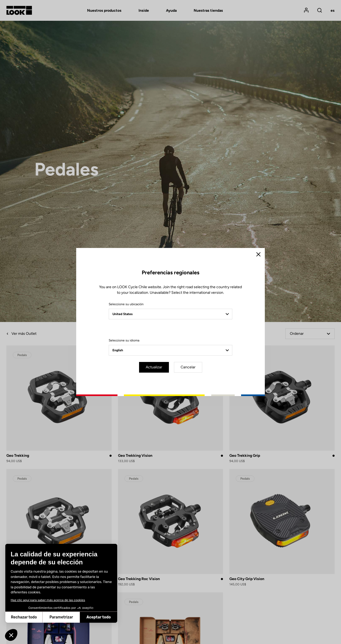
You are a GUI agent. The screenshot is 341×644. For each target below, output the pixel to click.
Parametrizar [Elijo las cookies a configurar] (39, 617)
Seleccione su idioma (124, 340)
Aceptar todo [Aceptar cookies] (77, 617)
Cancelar (188, 367)
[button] (11, 635)
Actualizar (154, 367)
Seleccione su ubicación (126, 304)
